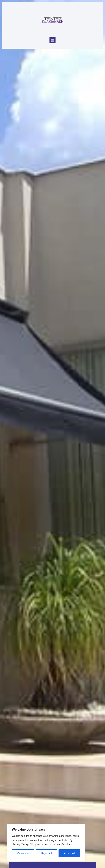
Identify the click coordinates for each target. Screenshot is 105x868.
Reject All (46, 853)
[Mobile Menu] (52, 40)
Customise (23, 853)
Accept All (69, 853)
